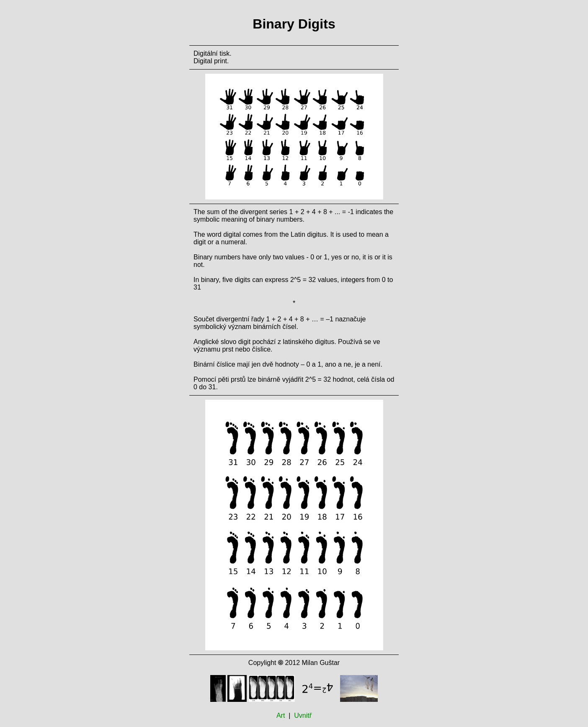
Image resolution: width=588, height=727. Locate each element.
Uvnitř (303, 715)
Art (281, 715)
